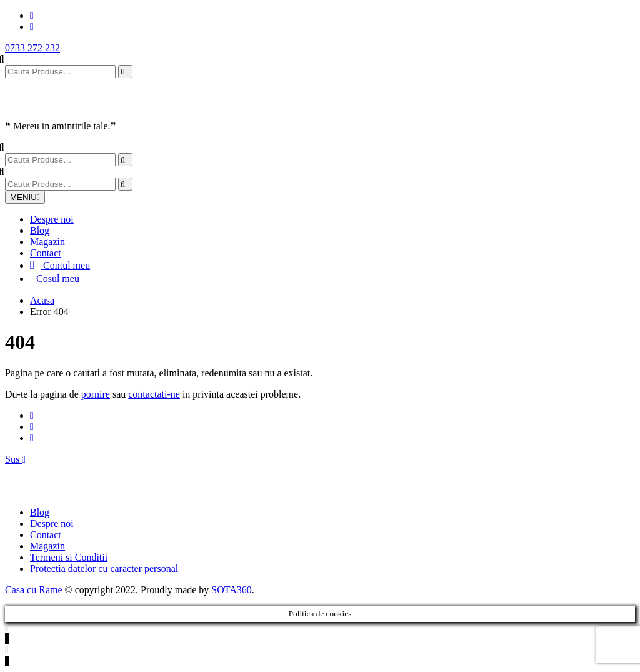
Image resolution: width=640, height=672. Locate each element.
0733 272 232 (32, 48)
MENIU (25, 197)
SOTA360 (232, 590)
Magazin (47, 242)
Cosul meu (58, 278)
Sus (15, 459)
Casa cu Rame (34, 590)
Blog (40, 230)
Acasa (42, 300)
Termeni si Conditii (69, 557)
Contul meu (60, 265)
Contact (46, 253)
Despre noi (52, 219)
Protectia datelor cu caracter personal (104, 569)
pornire (96, 394)
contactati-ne (154, 394)
